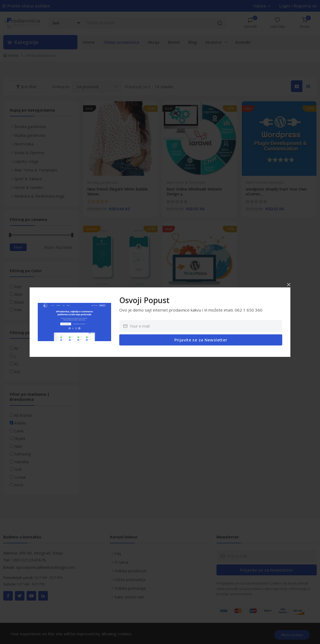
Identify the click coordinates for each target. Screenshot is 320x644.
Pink (18, 310)
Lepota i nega (26, 161)
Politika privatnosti (131, 571)
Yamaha (22, 462)
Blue (18, 294)
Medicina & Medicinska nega (39, 196)
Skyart (20, 438)
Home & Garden (29, 187)
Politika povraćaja (130, 588)
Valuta (262, 6)
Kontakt (243, 42)
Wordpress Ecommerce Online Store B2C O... (199, 312)
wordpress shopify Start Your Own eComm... (276, 192)
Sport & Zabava (28, 179)
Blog (192, 42)
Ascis (19, 485)
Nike (18, 446)
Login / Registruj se (298, 6)
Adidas (20, 423)
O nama (121, 562)
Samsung (23, 454)
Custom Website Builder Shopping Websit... (117, 312)
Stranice (217, 42)
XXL (18, 372)
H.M (18, 469)
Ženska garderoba (103, 182)
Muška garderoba (30, 135)
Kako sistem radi (129, 597)
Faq (118, 553)
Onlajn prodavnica (121, 42)
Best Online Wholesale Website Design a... (194, 192)
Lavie (19, 431)
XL (17, 364)
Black (19, 302)
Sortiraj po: (61, 87)
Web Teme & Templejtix (186, 182)
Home (89, 42)
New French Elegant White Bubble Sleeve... (117, 192)
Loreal (20, 477)
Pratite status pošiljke (27, 6)
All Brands (23, 415)
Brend (174, 42)
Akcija (154, 42)
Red (18, 287)
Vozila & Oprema (29, 153)
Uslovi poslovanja (130, 580)
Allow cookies (292, 635)
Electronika (24, 144)
